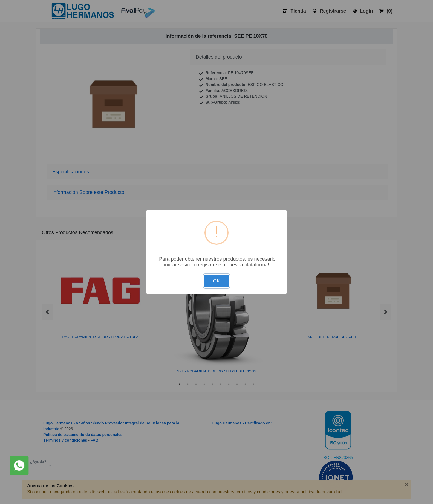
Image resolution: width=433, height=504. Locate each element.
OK (217, 281)
